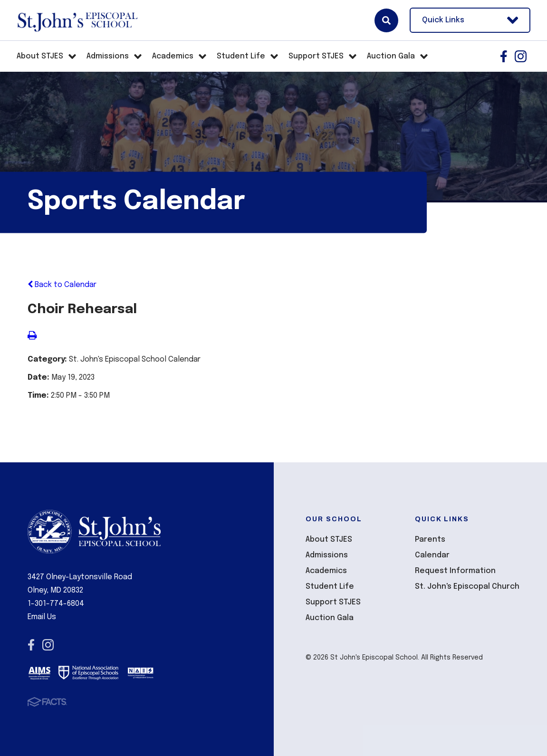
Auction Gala (330, 618)
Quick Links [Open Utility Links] (470, 20)
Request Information (455, 571)
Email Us (42, 617)
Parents (430, 540)
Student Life (330, 587)
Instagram (521, 56)
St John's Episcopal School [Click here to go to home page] (77, 20)
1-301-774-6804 (56, 604)
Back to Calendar (62, 285)
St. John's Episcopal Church (467, 587)
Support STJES (333, 602)
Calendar (432, 555)
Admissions (327, 555)
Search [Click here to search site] (386, 20)
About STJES (329, 540)
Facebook (504, 56)
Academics (326, 571)
